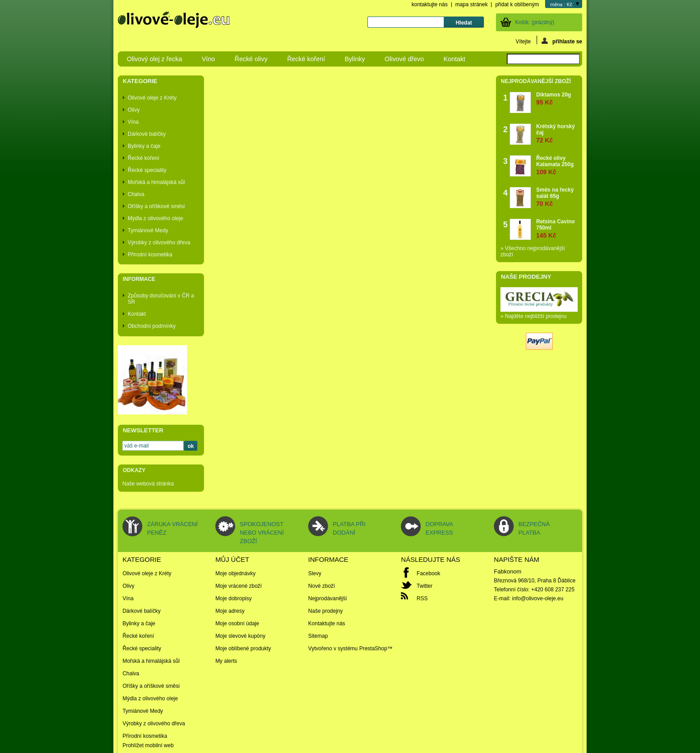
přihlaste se (562, 41)
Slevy (315, 573)
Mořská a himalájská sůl (156, 182)
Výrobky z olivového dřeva (159, 243)
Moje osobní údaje (237, 623)
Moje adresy (230, 611)
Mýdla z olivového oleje (155, 218)
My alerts (226, 661)
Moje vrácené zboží (238, 586)
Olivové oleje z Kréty (152, 98)
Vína (133, 122)
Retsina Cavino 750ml (557, 228)
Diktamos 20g (554, 98)
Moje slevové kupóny (240, 636)
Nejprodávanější (327, 598)
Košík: (535, 22)
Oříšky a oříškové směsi (156, 206)
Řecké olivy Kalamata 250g (557, 165)
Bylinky (355, 59)
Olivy (134, 110)
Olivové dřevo (404, 59)
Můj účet (232, 559)
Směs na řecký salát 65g (557, 197)
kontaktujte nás (430, 4)
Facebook (428, 573)
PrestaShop (373, 648)
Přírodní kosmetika (150, 255)
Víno (208, 59)
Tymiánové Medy (148, 230)
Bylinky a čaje (144, 146)
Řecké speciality (147, 170)
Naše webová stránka (148, 484)
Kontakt (455, 59)
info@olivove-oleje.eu (538, 598)
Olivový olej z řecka (154, 59)
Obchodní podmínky (152, 326)
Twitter (424, 586)
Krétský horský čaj (557, 133)
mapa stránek (472, 4)
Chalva (136, 194)
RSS (422, 598)
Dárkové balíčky (147, 134)
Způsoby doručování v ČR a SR (161, 299)
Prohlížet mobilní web (148, 745)
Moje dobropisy (233, 598)
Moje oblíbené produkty (243, 648)
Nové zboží (321, 586)
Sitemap (318, 636)
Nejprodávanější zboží (536, 81)
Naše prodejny (526, 277)
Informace (139, 279)
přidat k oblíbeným (517, 4)
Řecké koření (306, 59)
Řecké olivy (251, 59)
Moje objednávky (235, 573)
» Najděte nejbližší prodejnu (533, 316)
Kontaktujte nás (327, 623)
